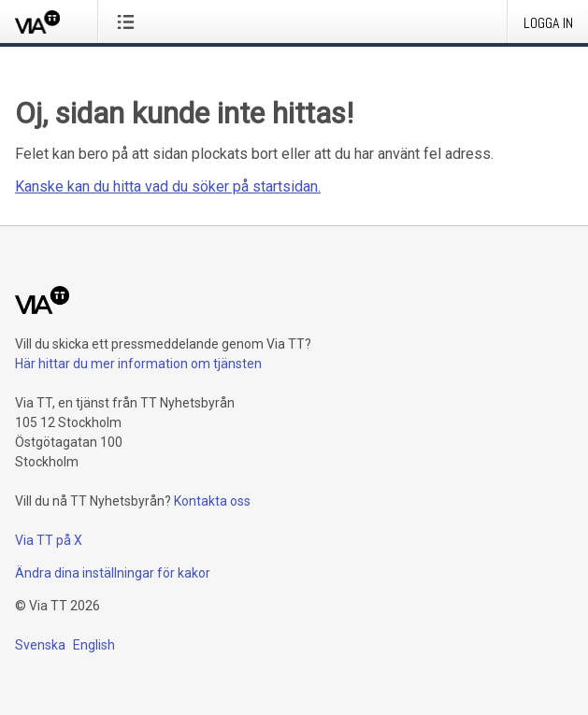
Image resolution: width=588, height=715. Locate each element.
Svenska (40, 645)
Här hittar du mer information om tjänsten (138, 364)
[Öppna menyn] (129, 21)
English (94, 645)
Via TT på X (49, 540)
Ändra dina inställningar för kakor (113, 573)
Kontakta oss (212, 501)
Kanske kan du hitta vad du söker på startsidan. (168, 186)
